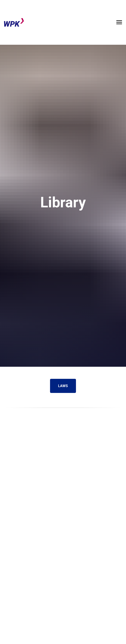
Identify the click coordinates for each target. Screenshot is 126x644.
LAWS (67, 386)
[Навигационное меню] (119, 22)
